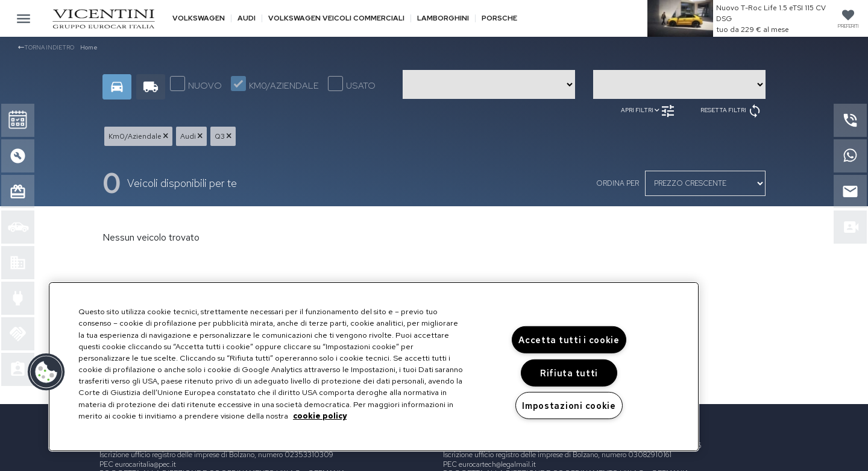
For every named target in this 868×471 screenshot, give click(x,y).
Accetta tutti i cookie (569, 340)
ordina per (618, 183)
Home (89, 47)
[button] (46, 372)
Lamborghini (443, 18)
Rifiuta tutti (569, 373)
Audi (247, 18)
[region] (374, 367)
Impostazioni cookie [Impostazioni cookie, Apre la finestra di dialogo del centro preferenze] (569, 406)
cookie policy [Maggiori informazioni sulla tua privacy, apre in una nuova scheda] (320, 416)
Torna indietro (46, 47)
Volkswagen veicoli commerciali (336, 18)
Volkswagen (199, 18)
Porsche (499, 18)
